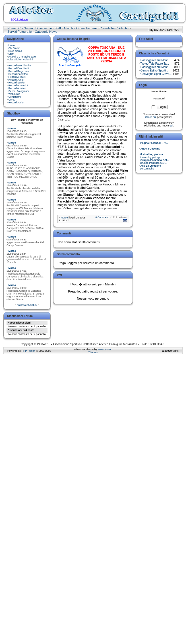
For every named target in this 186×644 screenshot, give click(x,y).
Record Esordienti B (20, 66)
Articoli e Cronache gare (80, 28)
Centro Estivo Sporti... (154, 70)
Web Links (15, 94)
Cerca (12, 100)
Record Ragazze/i (19, 71)
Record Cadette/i (18, 74)
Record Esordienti (19, 68)
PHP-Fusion (29, 351)
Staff (58, 28)
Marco (12, 128)
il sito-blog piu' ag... (152, 156)
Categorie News (46, 32)
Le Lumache (150, 167)
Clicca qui (151, 117)
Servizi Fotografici (20, 32)
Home (12, 28)
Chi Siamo (26, 28)
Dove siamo (44, 28)
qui (171, 126)
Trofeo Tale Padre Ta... (155, 64)
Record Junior (16, 80)
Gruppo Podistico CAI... (154, 161)
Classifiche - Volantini (114, 28)
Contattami (15, 97)
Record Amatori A (18, 85)
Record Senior (17, 83)
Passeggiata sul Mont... (155, 60)
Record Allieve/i (17, 77)
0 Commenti (102, 217)
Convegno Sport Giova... (156, 74)
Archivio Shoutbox (27, 305)
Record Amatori (17, 88)
